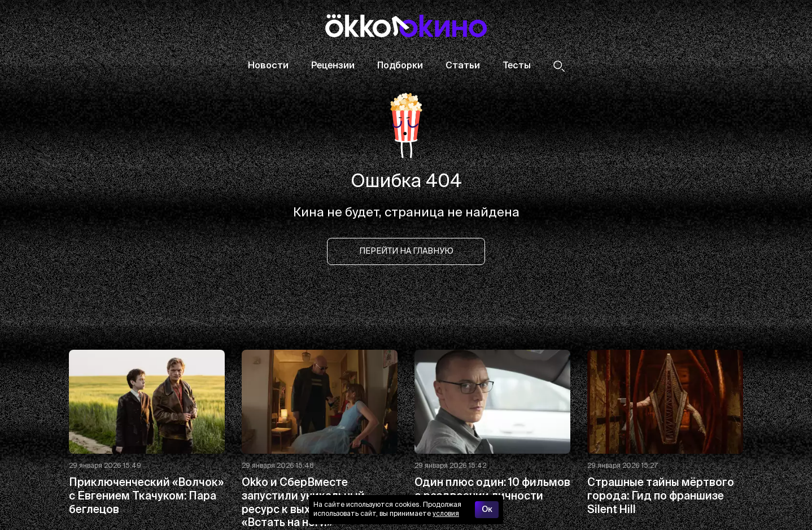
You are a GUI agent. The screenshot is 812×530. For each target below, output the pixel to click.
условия (446, 514)
